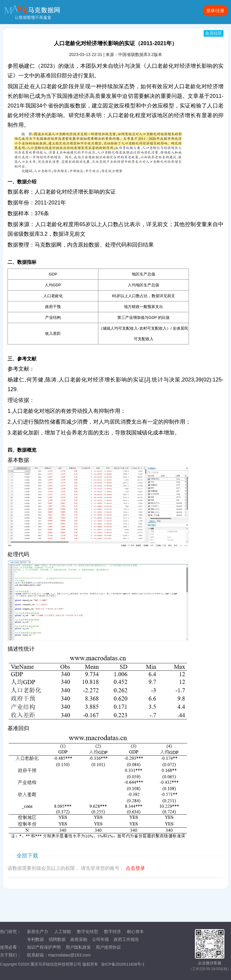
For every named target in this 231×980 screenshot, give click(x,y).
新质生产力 (38, 932)
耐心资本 (135, 932)
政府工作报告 (126, 939)
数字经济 (112, 932)
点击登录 (135, 868)
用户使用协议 (108, 947)
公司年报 (100, 939)
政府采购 (79, 939)
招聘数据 (57, 939)
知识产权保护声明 (44, 947)
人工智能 (63, 932)
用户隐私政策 (78, 947)
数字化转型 (88, 932)
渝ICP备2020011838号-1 (123, 964)
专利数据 (35, 939)
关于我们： (11, 955)
